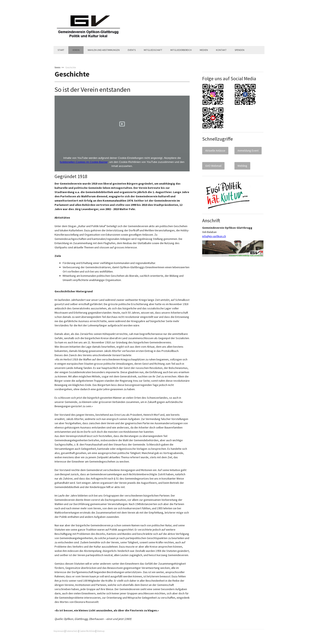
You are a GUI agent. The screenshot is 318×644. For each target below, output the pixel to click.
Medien (204, 50)
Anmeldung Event (248, 151)
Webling (242, 166)
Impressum (59, 631)
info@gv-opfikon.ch (214, 236)
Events (132, 50)
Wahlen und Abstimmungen (104, 50)
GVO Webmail (213, 166)
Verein (76, 50)
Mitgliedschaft (153, 50)
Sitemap (101, 631)
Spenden (240, 50)
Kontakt (221, 50)
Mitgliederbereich (181, 50)
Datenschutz (72, 631)
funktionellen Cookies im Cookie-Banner (84, 162)
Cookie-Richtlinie (87, 631)
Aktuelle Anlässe (215, 151)
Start (61, 50)
